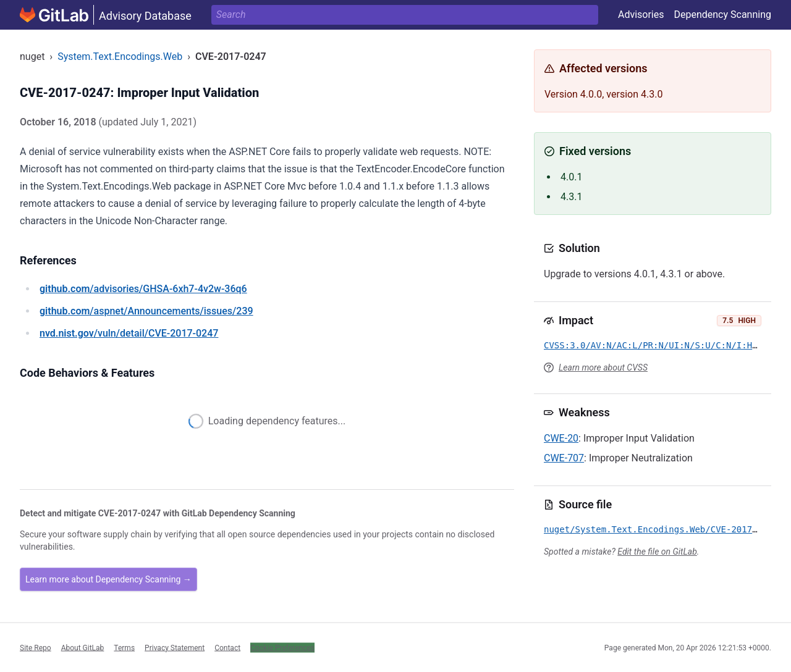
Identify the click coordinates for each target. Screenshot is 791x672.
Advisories (641, 15)
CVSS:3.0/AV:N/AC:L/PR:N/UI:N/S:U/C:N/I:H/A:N (658, 345)
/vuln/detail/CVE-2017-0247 (129, 333)
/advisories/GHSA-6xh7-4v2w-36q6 (143, 289)
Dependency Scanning (722, 15)
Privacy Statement (175, 647)
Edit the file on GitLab (657, 552)
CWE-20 (561, 438)
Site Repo (36, 647)
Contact (227, 647)
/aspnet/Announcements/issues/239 (146, 311)
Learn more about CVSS (603, 367)
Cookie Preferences (282, 647)
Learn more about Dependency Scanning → (108, 579)
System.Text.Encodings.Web (120, 57)
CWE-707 (564, 458)
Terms (124, 647)
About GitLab (83, 647)
